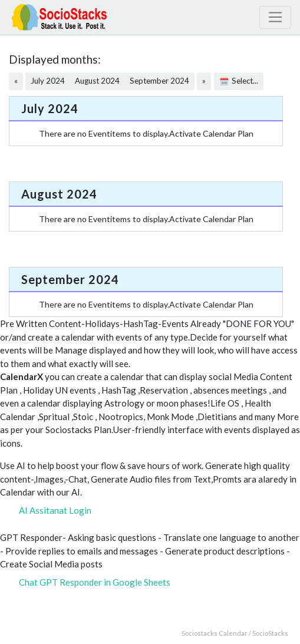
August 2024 (97, 81)
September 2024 (159, 81)
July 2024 (48, 81)
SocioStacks (270, 633)
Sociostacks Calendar (215, 633)
